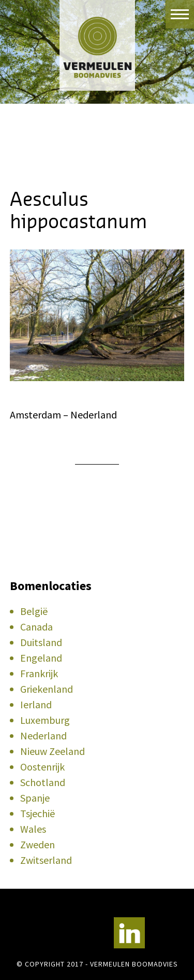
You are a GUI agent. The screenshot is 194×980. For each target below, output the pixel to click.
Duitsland (41, 642)
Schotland (43, 782)
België (34, 611)
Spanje (35, 798)
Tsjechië (38, 813)
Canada (36, 627)
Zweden (38, 844)
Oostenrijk (42, 767)
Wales (33, 829)
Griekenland (47, 689)
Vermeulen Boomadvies (97, 45)
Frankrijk (39, 673)
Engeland (41, 658)
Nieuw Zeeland (53, 751)
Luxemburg (45, 720)
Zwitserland (46, 860)
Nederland (43, 736)
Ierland (36, 704)
